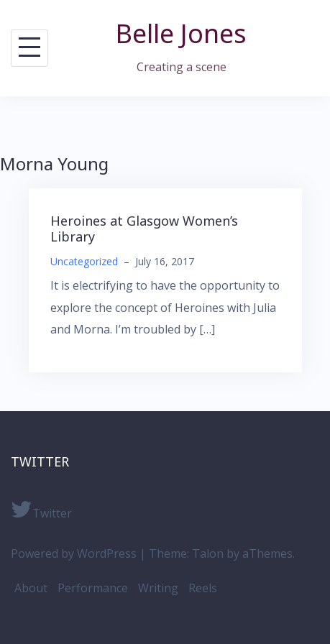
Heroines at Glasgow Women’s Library (144, 229)
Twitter (41, 510)
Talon (208, 553)
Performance (93, 588)
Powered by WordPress (74, 553)
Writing (158, 588)
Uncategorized (84, 261)
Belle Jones (181, 33)
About (31, 588)
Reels (203, 588)
